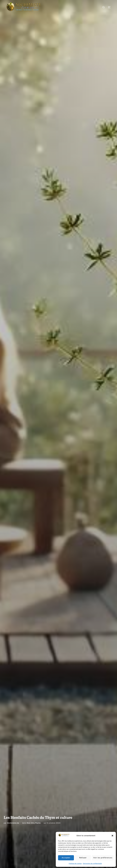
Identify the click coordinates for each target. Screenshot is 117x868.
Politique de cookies (75, 863)
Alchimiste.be (13, 823)
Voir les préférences (103, 858)
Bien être (31, 823)
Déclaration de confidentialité (92, 863)
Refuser (83, 858)
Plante (38, 823)
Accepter (66, 858)
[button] (112, 836)
